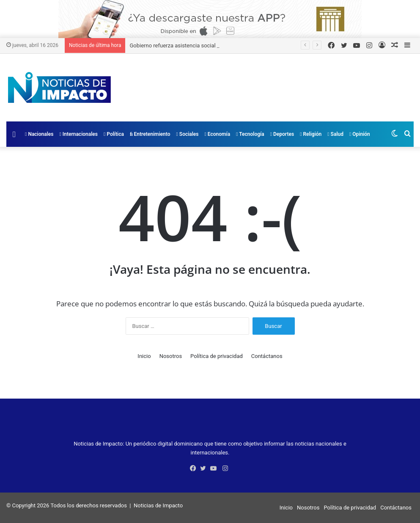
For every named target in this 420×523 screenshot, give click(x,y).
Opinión (360, 134)
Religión (311, 134)
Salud (335, 134)
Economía (218, 134)
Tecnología (250, 134)
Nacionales (39, 134)
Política (114, 134)
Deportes (282, 134)
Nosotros (171, 356)
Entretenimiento (150, 134)
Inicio (144, 356)
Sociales (187, 134)
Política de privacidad (217, 356)
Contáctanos (267, 356)
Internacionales (78, 134)
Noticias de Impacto (158, 505)
